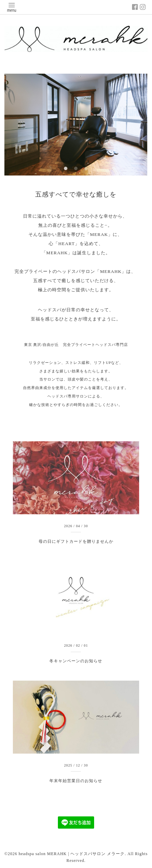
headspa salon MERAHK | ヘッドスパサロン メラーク (72, 854)
